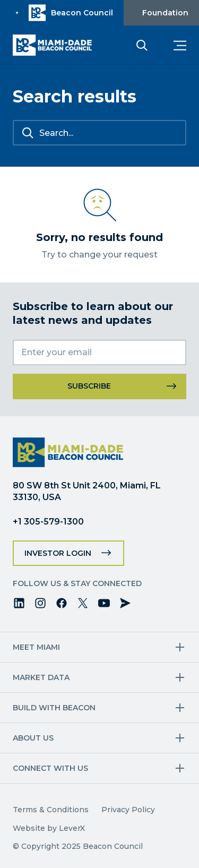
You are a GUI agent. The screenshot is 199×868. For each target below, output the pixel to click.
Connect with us (50, 768)
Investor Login (58, 553)
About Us (33, 738)
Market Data (41, 677)
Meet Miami (36, 647)
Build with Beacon (54, 708)
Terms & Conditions (51, 810)
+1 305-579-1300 (48, 522)
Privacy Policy (128, 810)
